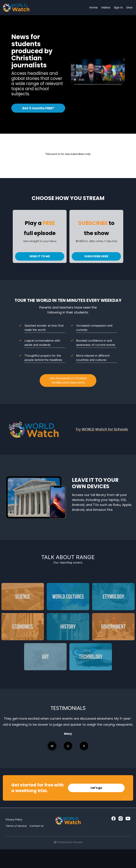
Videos (106, 8)
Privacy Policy (14, 820)
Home (93, 8)
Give (129, 8)
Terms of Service (16, 826)
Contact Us (37, 826)
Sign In (118, 8)
